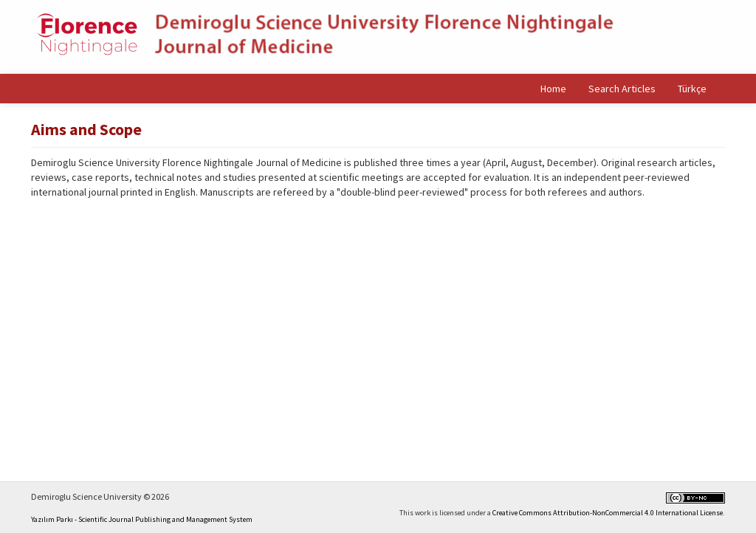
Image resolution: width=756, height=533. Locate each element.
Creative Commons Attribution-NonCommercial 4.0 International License (608, 513)
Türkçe (692, 89)
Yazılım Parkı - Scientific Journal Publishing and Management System (142, 519)
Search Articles (622, 89)
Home (553, 89)
